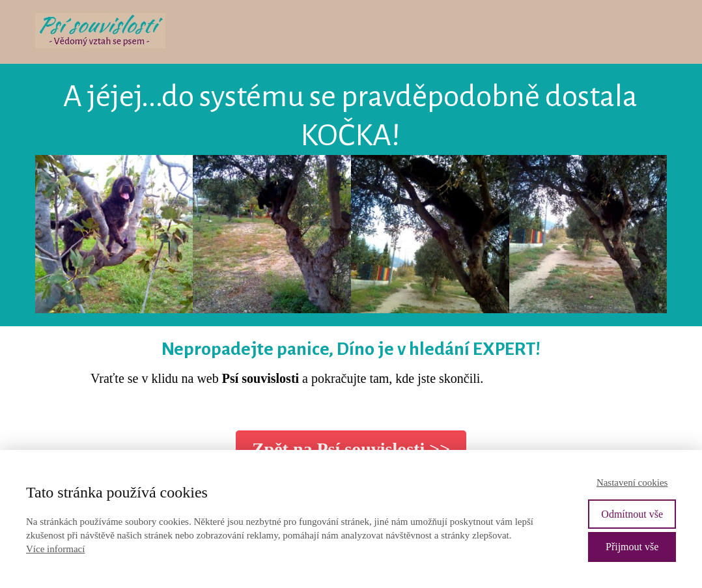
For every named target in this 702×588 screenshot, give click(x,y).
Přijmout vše (632, 547)
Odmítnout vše (632, 514)
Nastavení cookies (632, 483)
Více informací (55, 549)
